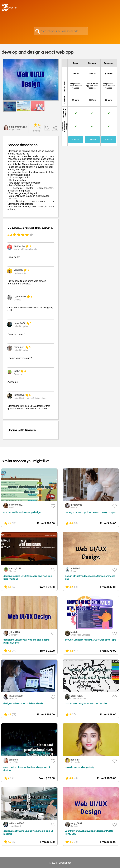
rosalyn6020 (16, 696)
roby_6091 (76, 823)
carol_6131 (77, 696)
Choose (76, 140)
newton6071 (16, 505)
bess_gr (75, 760)
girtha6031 (76, 505)
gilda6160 (14, 632)
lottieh (74, 632)
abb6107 (75, 569)
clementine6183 (18, 127)
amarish (13, 760)
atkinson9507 (16, 823)
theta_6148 (15, 569)
